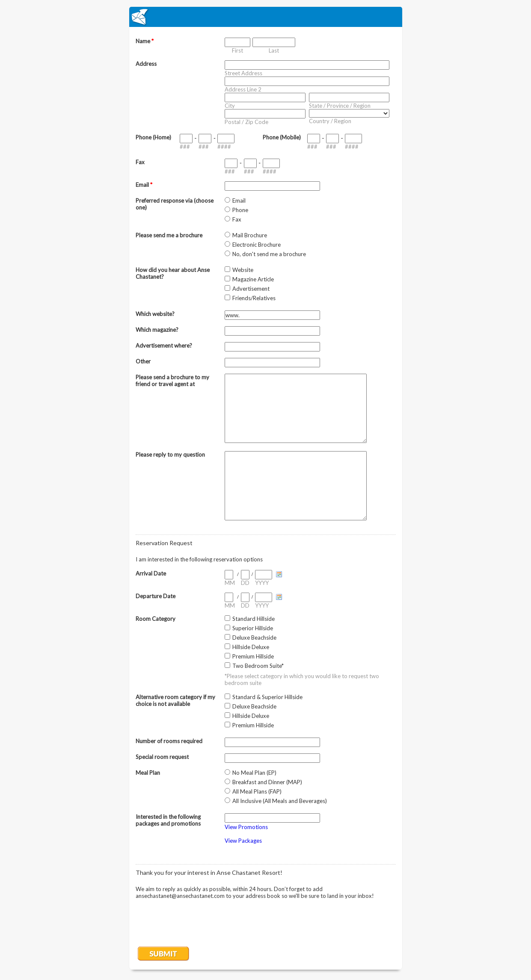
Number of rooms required (169, 741)
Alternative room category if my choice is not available (175, 700)
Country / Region (330, 121)
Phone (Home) (153, 137)
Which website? (155, 314)
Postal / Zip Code (246, 122)
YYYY (262, 583)
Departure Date (156, 596)
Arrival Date (151, 573)
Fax (140, 162)
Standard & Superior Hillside (267, 697)
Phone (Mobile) (282, 137)
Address (146, 64)
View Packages (243, 841)
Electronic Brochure (257, 245)
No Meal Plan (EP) (254, 773)
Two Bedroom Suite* (258, 666)
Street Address (243, 73)
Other (143, 361)
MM (230, 583)
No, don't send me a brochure (269, 254)
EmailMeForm (266, 17)
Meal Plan (148, 773)
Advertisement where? (164, 345)
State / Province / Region (340, 106)
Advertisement (251, 289)
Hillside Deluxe (251, 647)
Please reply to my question (170, 455)
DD (245, 583)
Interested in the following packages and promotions (168, 820)
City (230, 106)
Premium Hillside (253, 656)
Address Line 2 (243, 89)
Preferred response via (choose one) (175, 204)
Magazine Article (253, 279)
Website (243, 270)
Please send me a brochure (169, 235)
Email (144, 185)
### (185, 147)
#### (224, 147)
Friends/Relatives (254, 298)
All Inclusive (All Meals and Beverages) (280, 801)
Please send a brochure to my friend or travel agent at (172, 381)
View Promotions (246, 827)
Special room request (162, 757)
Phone (240, 210)
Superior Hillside (253, 628)
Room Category (156, 619)
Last (274, 50)
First (237, 50)
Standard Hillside (254, 619)
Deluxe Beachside (254, 638)
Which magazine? (157, 330)
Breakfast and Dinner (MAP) (267, 782)
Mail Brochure (250, 235)
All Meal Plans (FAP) (257, 791)
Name (145, 41)
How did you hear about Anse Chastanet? (173, 273)
